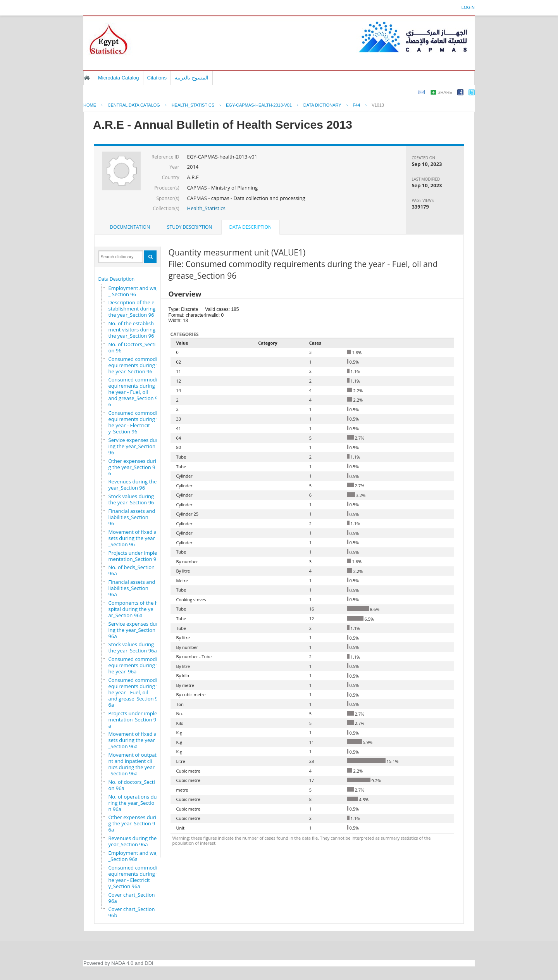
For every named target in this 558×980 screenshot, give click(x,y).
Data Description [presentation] (251, 227)
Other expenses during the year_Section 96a (134, 823)
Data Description (117, 279)
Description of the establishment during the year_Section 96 (132, 309)
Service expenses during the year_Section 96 (133, 446)
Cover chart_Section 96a (132, 898)
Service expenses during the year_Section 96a (133, 630)
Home (87, 78)
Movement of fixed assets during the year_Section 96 (134, 538)
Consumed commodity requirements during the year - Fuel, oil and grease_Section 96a (137, 692)
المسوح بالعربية (192, 78)
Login (468, 7)
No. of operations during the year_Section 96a (133, 803)
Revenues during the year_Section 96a (133, 841)
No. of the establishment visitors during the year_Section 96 (132, 330)
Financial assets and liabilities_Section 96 (132, 517)
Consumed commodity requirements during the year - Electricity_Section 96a (137, 877)
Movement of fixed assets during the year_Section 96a (134, 740)
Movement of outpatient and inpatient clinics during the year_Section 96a (135, 764)
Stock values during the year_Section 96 (131, 499)
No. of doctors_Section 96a (132, 785)
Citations (157, 78)
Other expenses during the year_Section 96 (134, 467)
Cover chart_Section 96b (132, 912)
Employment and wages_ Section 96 (137, 291)
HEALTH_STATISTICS (193, 105)
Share (445, 92)
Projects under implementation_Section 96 (134, 556)
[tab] (130, 227)
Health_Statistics (206, 208)
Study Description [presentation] (189, 227)
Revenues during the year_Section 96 (133, 485)
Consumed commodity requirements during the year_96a (137, 665)
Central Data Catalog (134, 105)
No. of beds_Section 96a (132, 570)
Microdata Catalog (119, 78)
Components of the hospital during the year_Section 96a (135, 609)
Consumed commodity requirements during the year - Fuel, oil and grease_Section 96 (137, 392)
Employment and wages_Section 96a (137, 856)
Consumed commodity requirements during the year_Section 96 (137, 365)
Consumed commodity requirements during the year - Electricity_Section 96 (137, 422)
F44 (356, 105)
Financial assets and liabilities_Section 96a (132, 588)
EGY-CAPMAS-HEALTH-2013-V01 (259, 105)
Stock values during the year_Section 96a (133, 647)
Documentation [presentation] (130, 227)
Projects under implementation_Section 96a (134, 719)
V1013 (378, 105)
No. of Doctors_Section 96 (132, 347)
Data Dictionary (322, 105)
